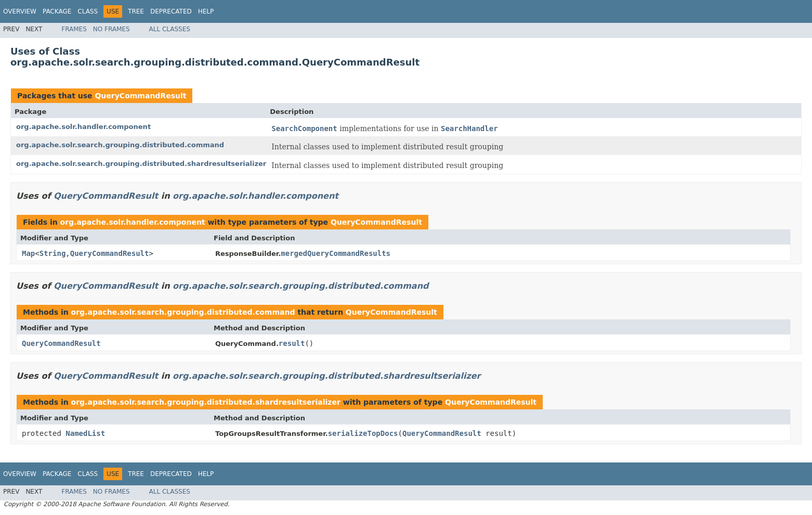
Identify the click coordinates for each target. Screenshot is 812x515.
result (292, 343)
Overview (20, 11)
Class (88, 11)
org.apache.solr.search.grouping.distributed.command (120, 145)
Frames (74, 29)
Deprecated (171, 11)
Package (57, 11)
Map (28, 253)
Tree (136, 11)
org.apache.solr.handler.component (83, 127)
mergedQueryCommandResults (336, 253)
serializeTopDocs (363, 433)
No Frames (112, 29)
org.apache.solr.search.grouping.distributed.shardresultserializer (141, 164)
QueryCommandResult (140, 96)
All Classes (170, 29)
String (53, 253)
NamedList (85, 433)
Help (206, 11)
